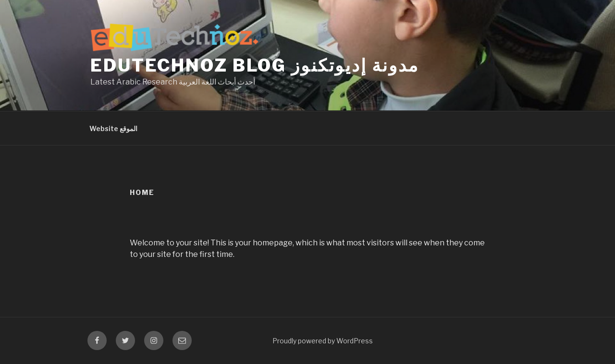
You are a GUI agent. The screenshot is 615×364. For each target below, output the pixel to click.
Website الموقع (113, 128)
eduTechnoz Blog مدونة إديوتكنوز (255, 65)
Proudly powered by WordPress (323, 341)
